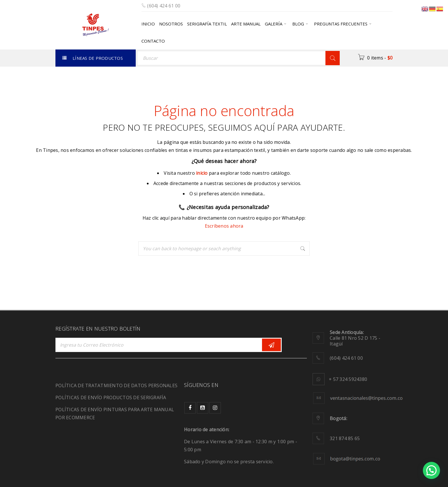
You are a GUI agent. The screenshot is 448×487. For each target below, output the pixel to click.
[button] (431, 470)
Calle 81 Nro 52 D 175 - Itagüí (355, 338)
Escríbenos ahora (224, 226)
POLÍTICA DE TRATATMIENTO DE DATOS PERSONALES (116, 385)
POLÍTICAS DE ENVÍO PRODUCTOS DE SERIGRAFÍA (111, 397)
